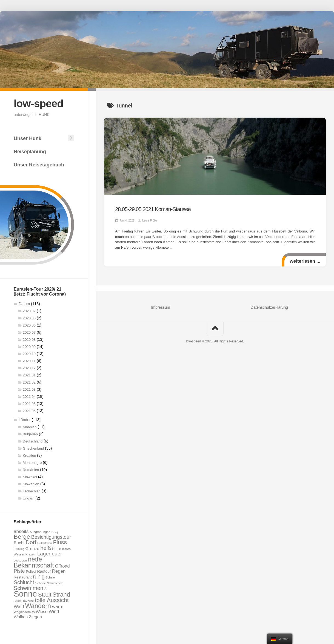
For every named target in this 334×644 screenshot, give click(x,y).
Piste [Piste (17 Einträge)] (19, 571)
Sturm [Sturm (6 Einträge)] (18, 601)
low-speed (38, 104)
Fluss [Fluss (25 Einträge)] (60, 542)
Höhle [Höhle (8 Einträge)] (57, 549)
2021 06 (29, 411)
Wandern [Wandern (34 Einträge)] (38, 606)
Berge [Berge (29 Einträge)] (22, 537)
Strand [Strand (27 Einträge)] (61, 595)
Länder (25, 420)
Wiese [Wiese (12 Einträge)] (42, 612)
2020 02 (29, 311)
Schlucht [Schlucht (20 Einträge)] (24, 582)
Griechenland (33, 448)
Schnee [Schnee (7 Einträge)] (40, 583)
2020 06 (29, 325)
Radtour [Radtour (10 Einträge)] (44, 571)
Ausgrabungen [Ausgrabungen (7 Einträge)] (40, 532)
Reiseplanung (30, 152)
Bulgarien (30, 434)
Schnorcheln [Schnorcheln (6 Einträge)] (55, 583)
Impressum (160, 307)
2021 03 (29, 389)
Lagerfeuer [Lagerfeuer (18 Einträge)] (50, 554)
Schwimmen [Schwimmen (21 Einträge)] (28, 588)
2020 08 (29, 340)
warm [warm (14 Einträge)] (58, 607)
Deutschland (33, 441)
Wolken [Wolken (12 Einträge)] (21, 617)
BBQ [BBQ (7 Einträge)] (55, 532)
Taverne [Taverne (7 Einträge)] (28, 601)
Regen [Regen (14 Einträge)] (59, 571)
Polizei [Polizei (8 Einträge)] (31, 572)
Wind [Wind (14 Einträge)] (54, 612)
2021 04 (29, 397)
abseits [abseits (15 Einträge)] (21, 531)
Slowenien (31, 484)
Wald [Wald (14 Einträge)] (19, 607)
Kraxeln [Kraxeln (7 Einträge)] (31, 554)
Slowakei (30, 477)
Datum (24, 304)
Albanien (30, 427)
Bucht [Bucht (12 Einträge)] (19, 543)
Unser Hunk (28, 138)
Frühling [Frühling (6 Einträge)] (19, 549)
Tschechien (32, 491)
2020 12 (29, 368)
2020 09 (29, 347)
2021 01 (29, 375)
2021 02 (29, 382)
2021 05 (29, 404)
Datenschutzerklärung (269, 307)
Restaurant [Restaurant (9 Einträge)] (23, 577)
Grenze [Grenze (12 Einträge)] (32, 548)
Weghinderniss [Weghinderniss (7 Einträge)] (24, 612)
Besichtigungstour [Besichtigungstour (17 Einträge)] (51, 537)
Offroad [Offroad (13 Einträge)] (62, 566)
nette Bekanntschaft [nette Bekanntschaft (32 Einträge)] (34, 562)
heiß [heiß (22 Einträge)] (46, 548)
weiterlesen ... (305, 261)
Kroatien (29, 456)
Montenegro (32, 463)
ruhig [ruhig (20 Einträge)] (39, 577)
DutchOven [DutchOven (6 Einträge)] (45, 543)
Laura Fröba (150, 221)
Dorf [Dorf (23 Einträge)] (31, 542)
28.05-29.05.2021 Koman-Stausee (153, 209)
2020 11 (29, 361)
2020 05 (29, 318)
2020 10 (29, 354)
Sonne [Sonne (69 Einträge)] (25, 594)
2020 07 (29, 332)
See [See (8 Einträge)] (47, 589)
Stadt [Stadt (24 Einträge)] (45, 595)
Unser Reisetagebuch (39, 165)
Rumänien (31, 470)
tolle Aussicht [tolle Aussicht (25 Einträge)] (52, 600)
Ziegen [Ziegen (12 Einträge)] (35, 617)
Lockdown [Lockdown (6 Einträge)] (20, 560)
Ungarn (29, 498)
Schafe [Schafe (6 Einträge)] (50, 577)
